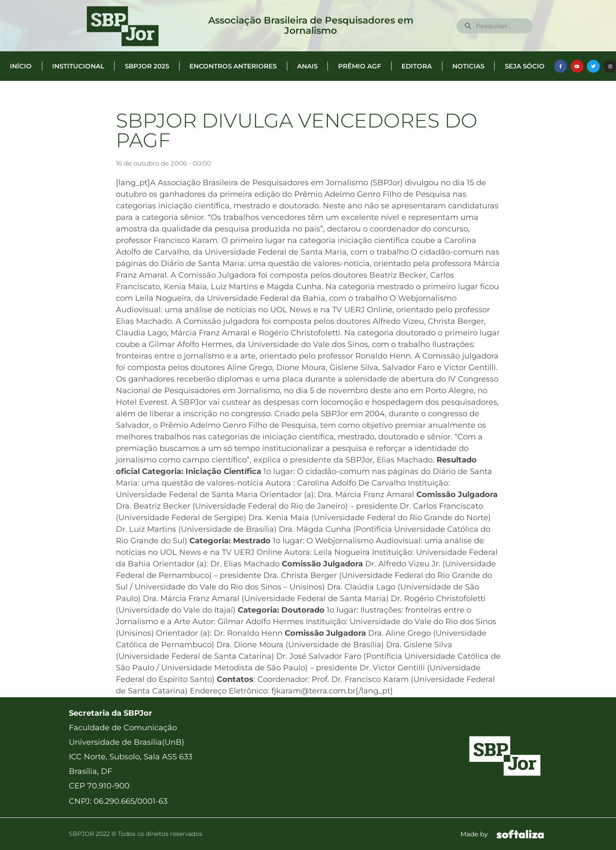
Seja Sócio (525, 66)
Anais (307, 66)
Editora (417, 66)
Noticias (468, 66)
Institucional (78, 66)
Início (21, 66)
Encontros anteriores (233, 66)
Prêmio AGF (360, 66)
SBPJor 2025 (147, 66)
